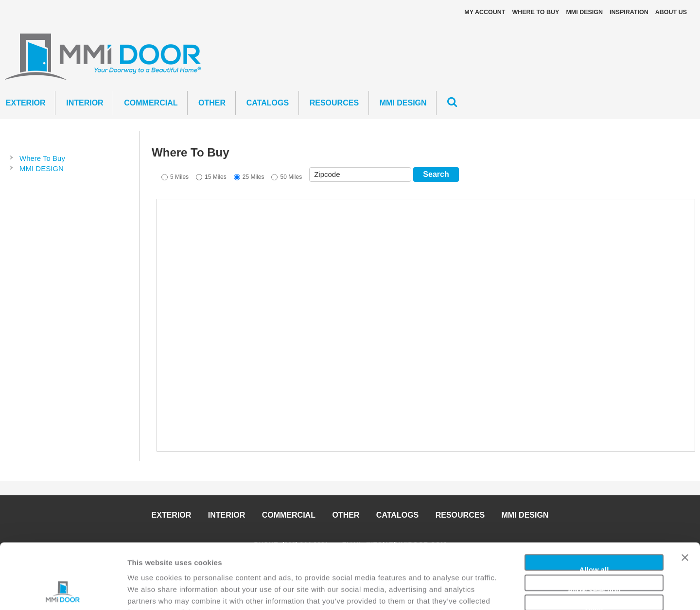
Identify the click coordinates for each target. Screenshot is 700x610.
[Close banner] (685, 500)
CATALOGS (268, 103)
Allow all (594, 507)
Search (436, 174)
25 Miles (254, 177)
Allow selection (594, 527)
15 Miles (216, 177)
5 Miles (179, 177)
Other (212, 103)
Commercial (151, 103)
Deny (594, 547)
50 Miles (291, 177)
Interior (85, 103)
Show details (510, 591)
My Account (485, 12)
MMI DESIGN (584, 12)
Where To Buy (535, 12)
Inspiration (629, 12)
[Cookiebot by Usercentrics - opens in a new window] (63, 591)
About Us (671, 12)
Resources (334, 103)
